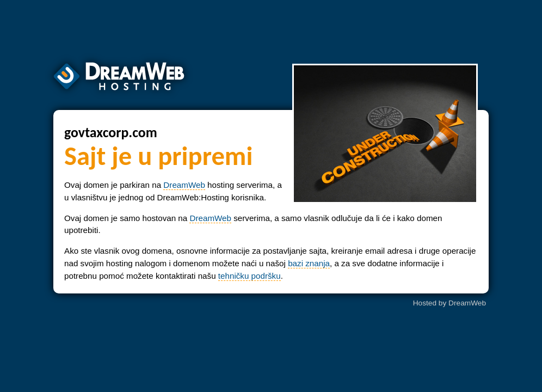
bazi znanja (309, 263)
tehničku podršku (250, 276)
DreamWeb (184, 185)
